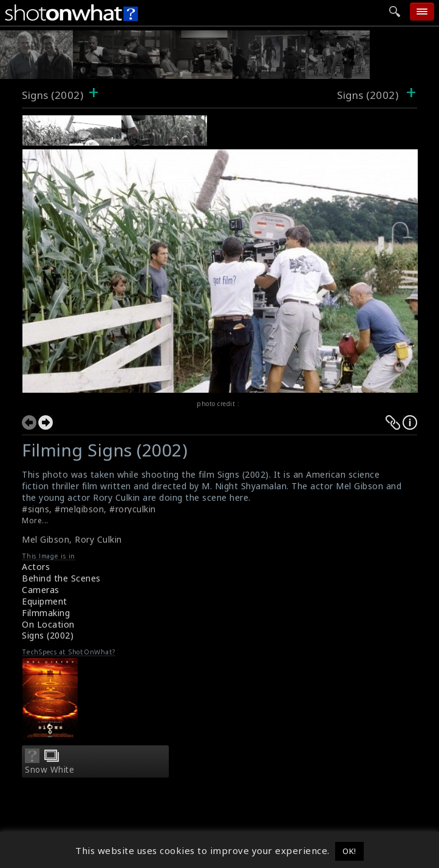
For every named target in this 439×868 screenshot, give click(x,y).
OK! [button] (349, 851)
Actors (36, 567)
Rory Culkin (98, 539)
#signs (36, 509)
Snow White (49, 770)
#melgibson (79, 509)
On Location (48, 624)
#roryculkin (133, 509)
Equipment (45, 601)
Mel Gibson (46, 539)
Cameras (41, 590)
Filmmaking (46, 613)
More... (35, 520)
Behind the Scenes (61, 578)
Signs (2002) (53, 95)
